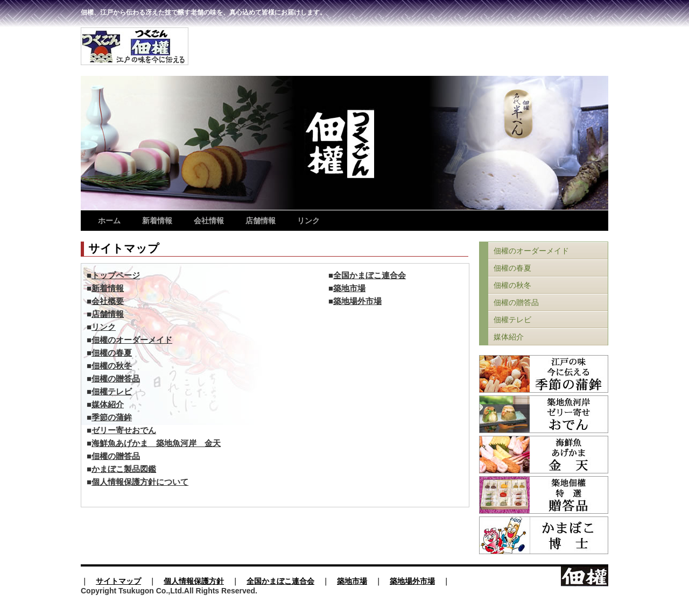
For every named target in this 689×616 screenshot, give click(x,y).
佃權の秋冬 (112, 366)
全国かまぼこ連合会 (370, 275)
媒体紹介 (108, 405)
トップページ (116, 275)
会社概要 (108, 301)
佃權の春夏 (112, 353)
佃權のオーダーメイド (132, 340)
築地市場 (349, 288)
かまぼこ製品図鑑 (124, 469)
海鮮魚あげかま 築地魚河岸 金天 (156, 443)
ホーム (109, 221)
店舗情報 (261, 221)
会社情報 (209, 221)
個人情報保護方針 (194, 581)
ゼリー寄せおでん (124, 430)
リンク (308, 221)
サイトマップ (118, 581)
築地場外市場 (357, 301)
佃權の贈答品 (116, 379)
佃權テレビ (112, 392)
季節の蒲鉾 (112, 417)
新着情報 (157, 221)
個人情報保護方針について (140, 482)
